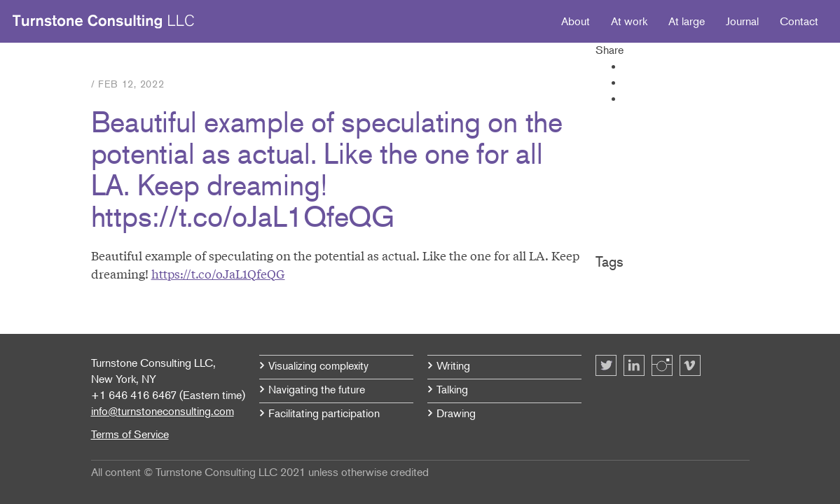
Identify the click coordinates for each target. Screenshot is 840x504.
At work (629, 21)
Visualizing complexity (318, 365)
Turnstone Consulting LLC (104, 22)
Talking (452, 389)
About (576, 21)
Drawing (456, 413)
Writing (453, 365)
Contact (799, 21)
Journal (742, 21)
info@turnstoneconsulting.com (163, 411)
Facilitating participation (324, 413)
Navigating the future (317, 389)
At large (687, 21)
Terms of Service (130, 434)
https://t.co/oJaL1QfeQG (218, 273)
